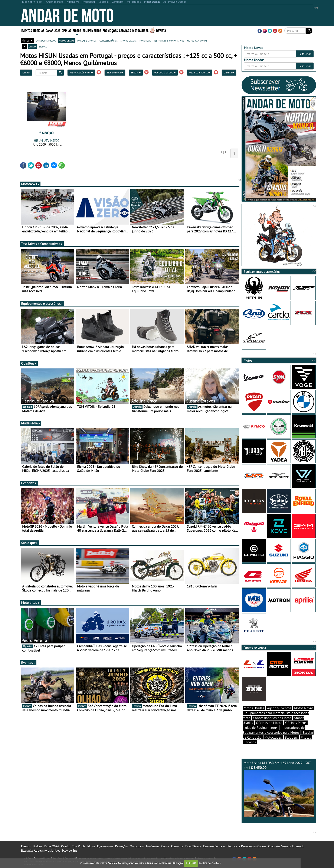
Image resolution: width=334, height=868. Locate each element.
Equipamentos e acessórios (42, 304)
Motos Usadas (254, 708)
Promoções (110, 30)
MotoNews (30, 184)
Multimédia (31, 423)
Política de (209, 863)
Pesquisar (305, 54)
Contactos (177, 846)
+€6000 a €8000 (165, 72)
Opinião (67, 30)
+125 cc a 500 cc (200, 72)
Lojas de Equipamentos (261, 728)
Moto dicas (30, 603)
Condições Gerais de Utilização (286, 846)
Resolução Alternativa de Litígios (40, 851)
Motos (77, 30)
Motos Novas (304, 708)
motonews (145, 40)
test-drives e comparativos (169, 40)
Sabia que (30, 543)
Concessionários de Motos (272, 718)
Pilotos (306, 737)
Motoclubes (140, 30)
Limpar (26, 72)
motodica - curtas (197, 40)
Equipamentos (92, 30)
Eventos (27, 30)
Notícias (39, 30)
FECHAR (191, 863)
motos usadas (67, 40)
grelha (32, 46)
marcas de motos (87, 40)
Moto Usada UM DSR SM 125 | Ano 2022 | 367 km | (279, 789)
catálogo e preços (46, 40)
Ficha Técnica (193, 846)
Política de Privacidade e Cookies (247, 846)
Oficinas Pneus (296, 723)
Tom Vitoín (79, 846)
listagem (44, 46)
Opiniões (29, 363)
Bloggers (291, 737)
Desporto (29, 483)
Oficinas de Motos (269, 723)
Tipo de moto (115, 72)
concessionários (109, 40)
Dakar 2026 (53, 30)
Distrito (229, 72)
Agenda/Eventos (279, 708)
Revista (161, 30)
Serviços (125, 30)
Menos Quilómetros (81, 72)
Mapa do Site (70, 851)
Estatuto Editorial (214, 846)
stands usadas (129, 40)
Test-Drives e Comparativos (42, 244)
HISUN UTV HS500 (47, 141)
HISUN (136, 72)
